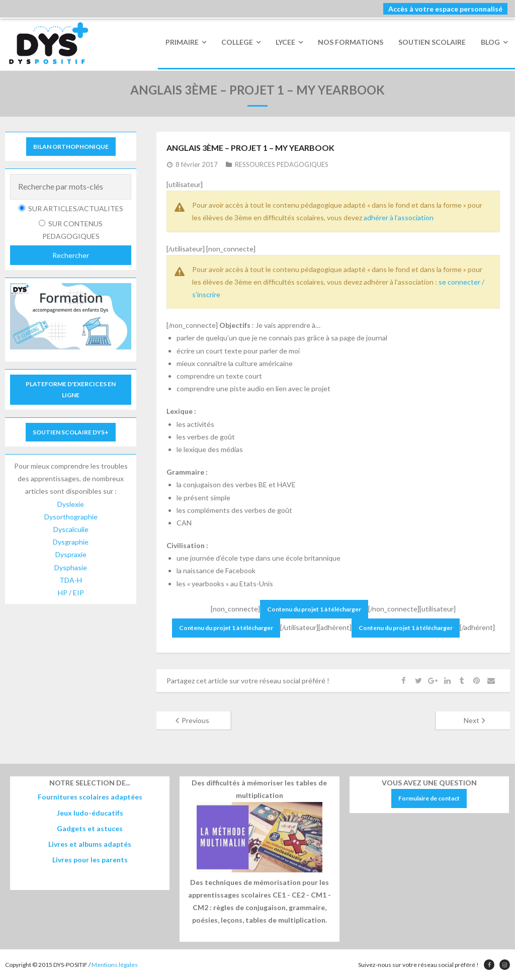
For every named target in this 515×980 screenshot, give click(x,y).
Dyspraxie (71, 554)
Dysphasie (71, 567)
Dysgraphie (71, 542)
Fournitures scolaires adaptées (90, 797)
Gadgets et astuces (90, 828)
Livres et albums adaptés (90, 844)
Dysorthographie (71, 517)
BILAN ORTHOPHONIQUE (71, 147)
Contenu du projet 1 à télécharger (314, 609)
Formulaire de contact (429, 798)
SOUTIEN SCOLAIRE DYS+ (71, 432)
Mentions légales (115, 965)
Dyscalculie (71, 529)
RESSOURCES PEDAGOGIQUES (282, 164)
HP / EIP (71, 593)
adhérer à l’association (399, 217)
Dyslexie (71, 504)
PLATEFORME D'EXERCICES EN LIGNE (71, 389)
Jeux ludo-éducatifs (90, 813)
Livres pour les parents (90, 860)
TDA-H (71, 580)
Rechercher (71, 255)
